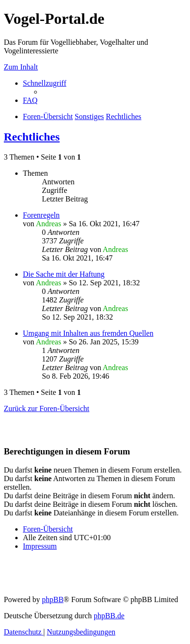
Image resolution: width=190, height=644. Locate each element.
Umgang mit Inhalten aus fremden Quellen (88, 333)
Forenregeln (41, 215)
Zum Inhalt (21, 67)
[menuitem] (30, 100)
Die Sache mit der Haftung (64, 274)
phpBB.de (109, 616)
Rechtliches (32, 137)
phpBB (53, 599)
